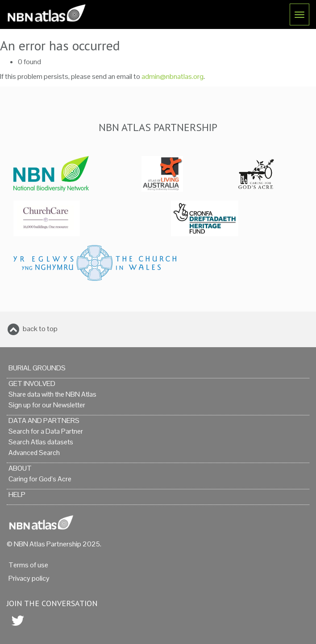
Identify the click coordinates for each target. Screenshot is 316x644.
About (20, 468)
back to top (40, 329)
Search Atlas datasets (41, 442)
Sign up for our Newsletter (47, 405)
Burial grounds (37, 368)
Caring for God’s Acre (40, 479)
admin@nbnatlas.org (173, 76)
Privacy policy (29, 578)
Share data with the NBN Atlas (52, 394)
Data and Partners (44, 420)
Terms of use (28, 565)
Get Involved (32, 384)
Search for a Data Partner (46, 431)
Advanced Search (34, 453)
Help (17, 494)
